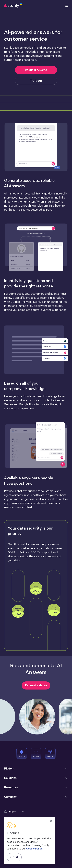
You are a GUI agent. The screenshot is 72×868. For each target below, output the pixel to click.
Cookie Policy (34, 849)
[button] (36, 147)
